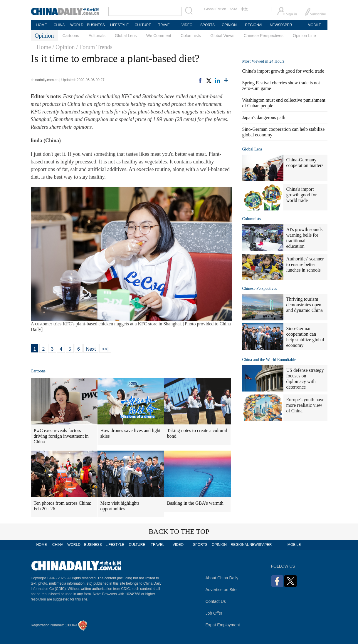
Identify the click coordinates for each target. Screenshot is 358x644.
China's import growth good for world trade (283, 71)
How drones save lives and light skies (131, 433)
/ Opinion (63, 47)
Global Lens (126, 36)
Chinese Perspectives (264, 36)
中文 (244, 9)
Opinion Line (304, 36)
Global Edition (215, 9)
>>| (105, 349)
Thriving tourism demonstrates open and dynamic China (305, 305)
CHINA (59, 25)
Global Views (222, 36)
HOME (42, 25)
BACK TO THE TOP (179, 531)
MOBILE (314, 25)
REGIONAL (254, 25)
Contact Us (216, 601)
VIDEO (187, 25)
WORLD (77, 25)
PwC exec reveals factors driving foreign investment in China (61, 436)
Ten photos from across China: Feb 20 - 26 (63, 506)
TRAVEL (165, 25)
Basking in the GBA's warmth (195, 503)
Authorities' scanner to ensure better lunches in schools (305, 264)
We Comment (159, 36)
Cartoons (71, 36)
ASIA (233, 9)
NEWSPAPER (281, 25)
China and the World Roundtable (269, 360)
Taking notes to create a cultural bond (197, 433)
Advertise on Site (221, 590)
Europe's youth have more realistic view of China (305, 405)
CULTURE (143, 25)
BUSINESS (96, 25)
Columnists (191, 36)
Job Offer (214, 613)
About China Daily (222, 578)
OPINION (229, 25)
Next (91, 349)
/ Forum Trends (94, 47)
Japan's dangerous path (264, 117)
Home (44, 47)
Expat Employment (223, 625)
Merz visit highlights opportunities (120, 506)
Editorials (97, 36)
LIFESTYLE (119, 25)
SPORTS (207, 25)
